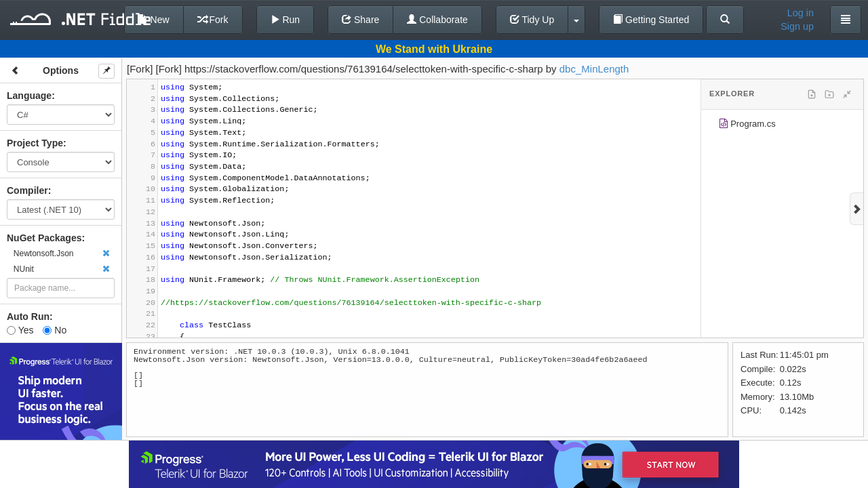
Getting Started (651, 20)
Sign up (797, 26)
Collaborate (437, 20)
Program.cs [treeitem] (747, 126)
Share (360, 20)
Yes (20, 330)
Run (285, 20)
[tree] (782, 126)
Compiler (27, 190)
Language (29, 96)
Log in (801, 13)
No (55, 330)
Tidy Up (532, 20)
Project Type (35, 143)
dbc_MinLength (594, 69)
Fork (213, 20)
